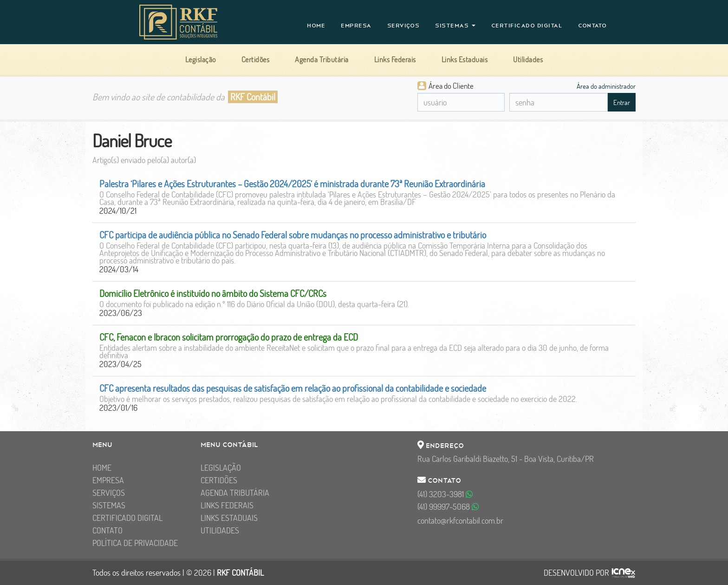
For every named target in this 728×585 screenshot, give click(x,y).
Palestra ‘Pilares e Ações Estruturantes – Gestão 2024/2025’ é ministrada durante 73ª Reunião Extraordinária (292, 184)
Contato (592, 26)
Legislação (221, 468)
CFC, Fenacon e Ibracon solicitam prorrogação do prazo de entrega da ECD (229, 337)
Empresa (356, 26)
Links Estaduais (229, 518)
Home (316, 26)
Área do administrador (606, 86)
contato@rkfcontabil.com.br (460, 521)
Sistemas (109, 505)
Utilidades (220, 530)
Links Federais (227, 505)
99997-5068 (448, 507)
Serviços (403, 26)
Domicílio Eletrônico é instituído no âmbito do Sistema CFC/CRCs (213, 293)
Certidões (219, 480)
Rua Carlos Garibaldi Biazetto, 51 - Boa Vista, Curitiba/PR (506, 459)
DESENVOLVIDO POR (576, 573)
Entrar (622, 102)
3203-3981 (445, 494)
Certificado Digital (527, 26)
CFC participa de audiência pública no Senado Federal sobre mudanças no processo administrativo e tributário (293, 235)
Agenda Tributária (235, 493)
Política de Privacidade (135, 543)
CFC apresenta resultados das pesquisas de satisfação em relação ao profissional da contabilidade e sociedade (293, 388)
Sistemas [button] (455, 26)
